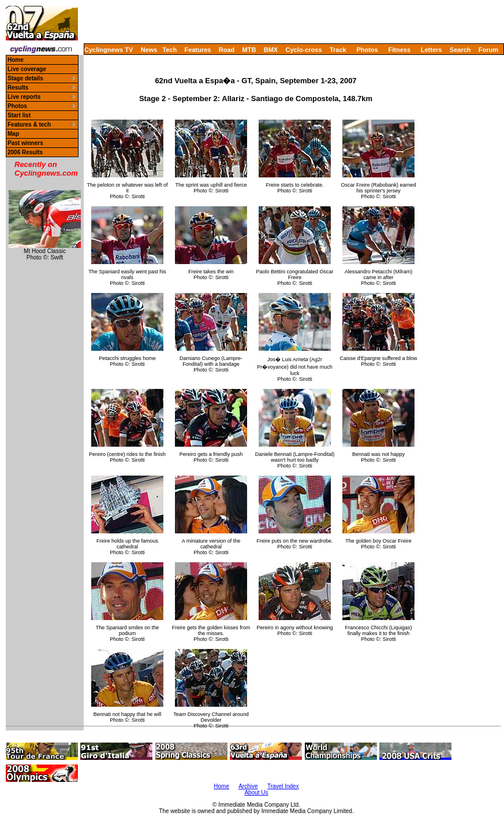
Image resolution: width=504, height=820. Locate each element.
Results (18, 88)
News (149, 50)
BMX (271, 50)
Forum (488, 50)
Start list (19, 115)
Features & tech (29, 125)
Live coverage (27, 69)
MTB (249, 50)
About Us (256, 793)
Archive (248, 786)
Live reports (24, 97)
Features (198, 50)
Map (13, 134)
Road (227, 50)
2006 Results (25, 152)
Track (338, 50)
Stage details (25, 78)
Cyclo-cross (304, 50)
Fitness (399, 50)
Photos (367, 50)
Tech (169, 50)
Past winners (25, 143)
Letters (432, 50)
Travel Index (283, 786)
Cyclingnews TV (109, 50)
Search (460, 50)
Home (16, 60)
